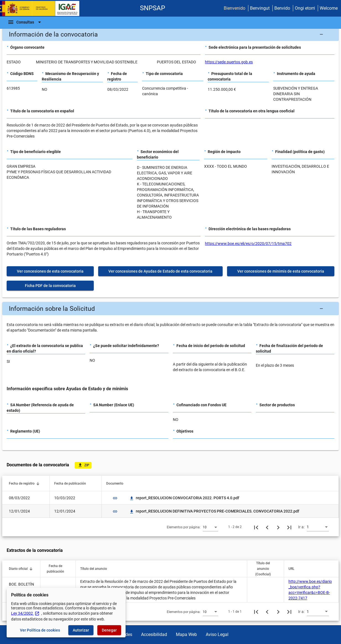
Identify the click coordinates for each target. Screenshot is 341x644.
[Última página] (289, 527)
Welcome (329, 8)
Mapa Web (186, 634)
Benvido (282, 8)
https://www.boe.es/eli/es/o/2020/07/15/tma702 (248, 244)
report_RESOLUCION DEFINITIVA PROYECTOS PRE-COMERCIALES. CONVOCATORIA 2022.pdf (214, 511)
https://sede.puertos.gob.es (229, 62)
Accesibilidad (154, 634)
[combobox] (210, 527)
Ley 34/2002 (25, 613)
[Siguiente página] (278, 527)
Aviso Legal (217, 634)
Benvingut (260, 8)
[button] (170, 34)
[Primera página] (256, 527)
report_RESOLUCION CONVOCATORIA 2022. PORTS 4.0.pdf (184, 498)
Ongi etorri (305, 8)
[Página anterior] (267, 527)
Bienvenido (235, 8)
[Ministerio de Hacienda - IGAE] (42, 8)
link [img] (115, 498)
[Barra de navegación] (25, 22)
